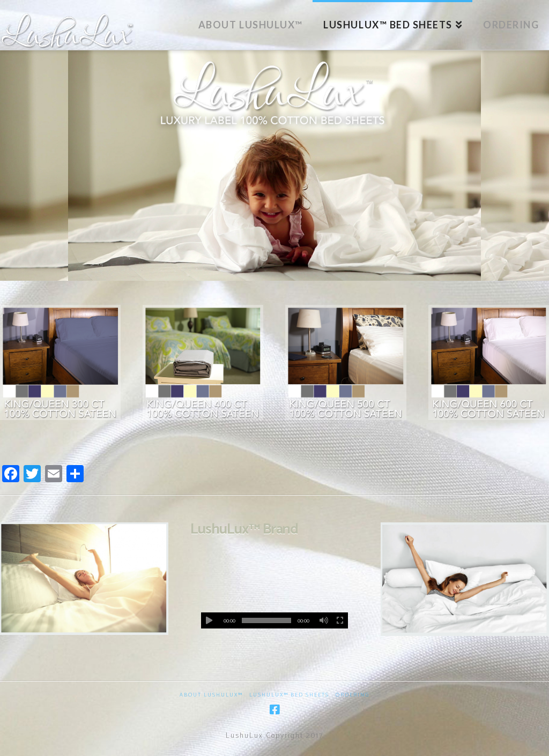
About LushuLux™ (211, 695)
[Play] (209, 620)
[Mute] (324, 620)
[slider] (266, 620)
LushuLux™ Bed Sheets (289, 695)
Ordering (353, 695)
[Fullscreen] (340, 620)
